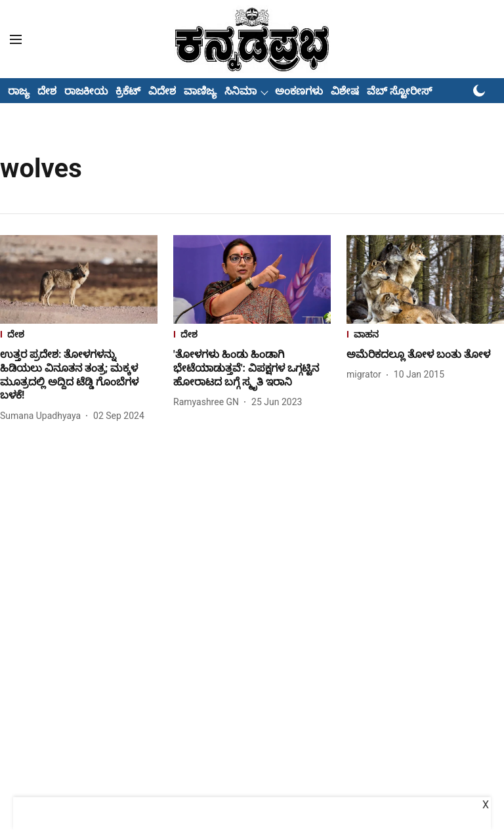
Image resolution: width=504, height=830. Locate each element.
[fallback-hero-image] (79, 279)
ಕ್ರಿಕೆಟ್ (128, 91)
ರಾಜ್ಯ (19, 91)
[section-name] (79, 336)
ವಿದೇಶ (162, 91)
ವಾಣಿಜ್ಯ (200, 91)
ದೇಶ (47, 91)
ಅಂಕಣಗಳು (299, 91)
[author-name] (43, 416)
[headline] (79, 375)
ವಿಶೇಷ (345, 91)
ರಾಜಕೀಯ (86, 91)
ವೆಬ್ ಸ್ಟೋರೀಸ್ (399, 91)
